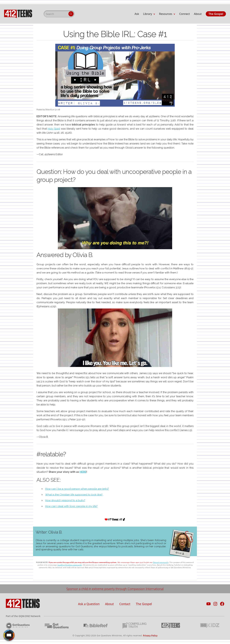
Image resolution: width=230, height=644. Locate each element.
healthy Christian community (70, 565)
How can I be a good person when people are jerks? (77, 489)
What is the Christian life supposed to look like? (74, 495)
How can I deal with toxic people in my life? (71, 506)
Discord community (161, 562)
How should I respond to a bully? (65, 500)
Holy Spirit (54, 129)
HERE (83, 472)
